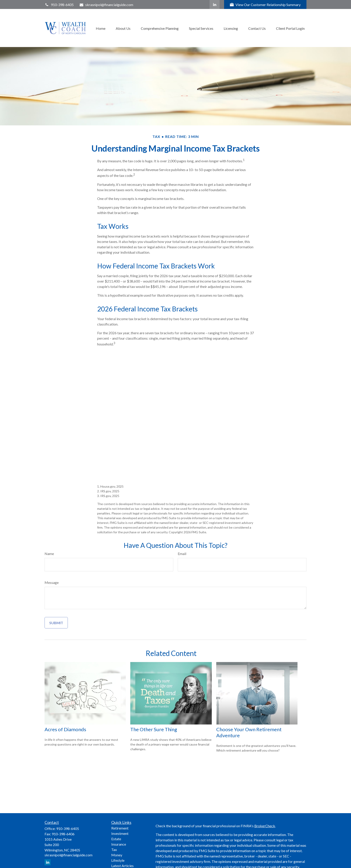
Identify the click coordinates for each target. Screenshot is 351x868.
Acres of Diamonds (65, 729)
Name (49, 554)
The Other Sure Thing (154, 729)
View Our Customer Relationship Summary (265, 5)
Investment (120, 833)
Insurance (119, 844)
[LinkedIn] (215, 4)
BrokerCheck (265, 826)
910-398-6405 (59, 5)
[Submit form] (56, 623)
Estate (116, 839)
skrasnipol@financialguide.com (106, 5)
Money (117, 855)
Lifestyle (118, 860)
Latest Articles (122, 866)
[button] (101, 28)
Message (52, 582)
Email (182, 554)
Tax (114, 850)
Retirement (120, 828)
